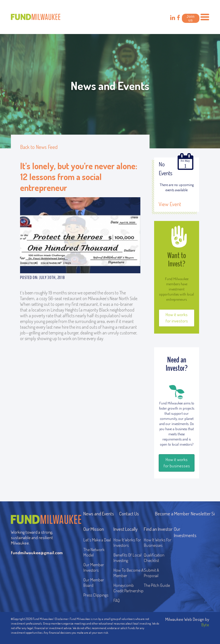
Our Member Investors (94, 567)
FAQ (117, 600)
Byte (205, 625)
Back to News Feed (39, 147)
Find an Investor (158, 529)
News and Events (99, 514)
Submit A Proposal (151, 573)
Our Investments (185, 532)
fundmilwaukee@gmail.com (36, 553)
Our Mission (94, 529)
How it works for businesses (177, 463)
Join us (191, 18)
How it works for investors (177, 318)
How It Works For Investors (127, 543)
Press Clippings (96, 595)
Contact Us (129, 514)
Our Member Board (94, 583)
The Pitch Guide (157, 585)
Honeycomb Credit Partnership (128, 588)
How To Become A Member (128, 573)
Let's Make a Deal (97, 540)
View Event (170, 204)
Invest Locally (125, 529)
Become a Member (172, 514)
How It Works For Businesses (158, 543)
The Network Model (94, 552)
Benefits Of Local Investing (128, 558)
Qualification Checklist (154, 558)
